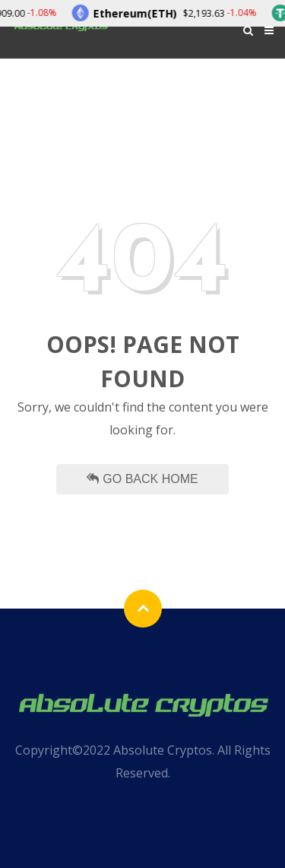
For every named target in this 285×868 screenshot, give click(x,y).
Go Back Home (142, 479)
